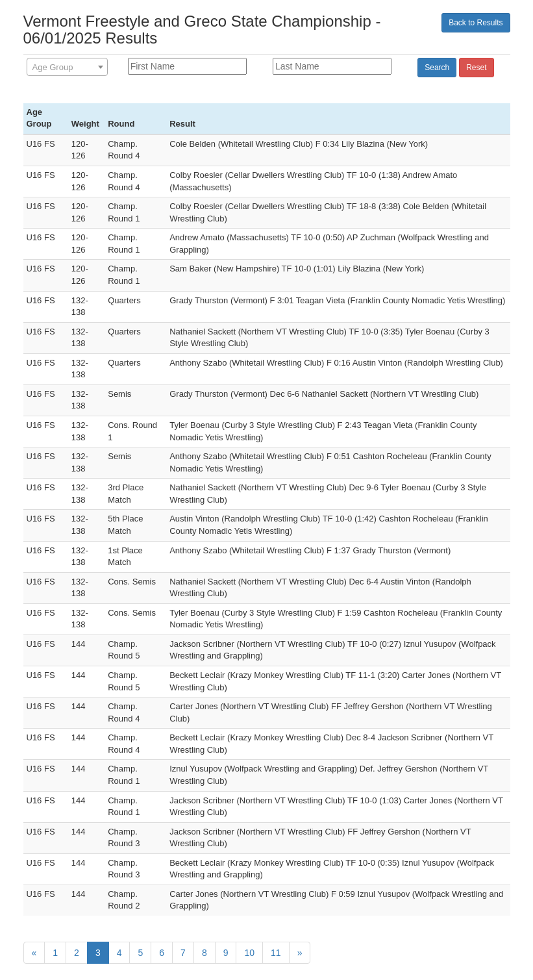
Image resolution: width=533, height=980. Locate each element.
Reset (476, 68)
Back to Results (476, 23)
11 (276, 953)
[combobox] (67, 67)
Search (437, 68)
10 (249, 953)
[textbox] (67, 68)
